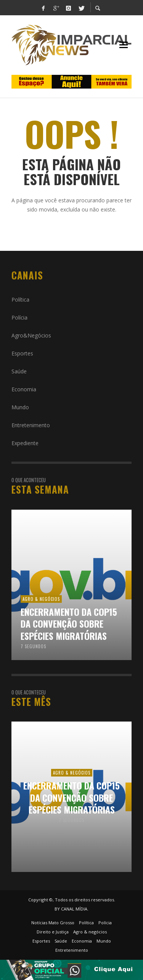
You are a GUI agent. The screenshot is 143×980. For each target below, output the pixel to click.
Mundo (20, 407)
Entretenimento (31, 425)
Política (20, 299)
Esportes (22, 353)
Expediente (25, 443)
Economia (24, 389)
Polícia (19, 317)
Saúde (19, 371)
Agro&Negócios (31, 335)
